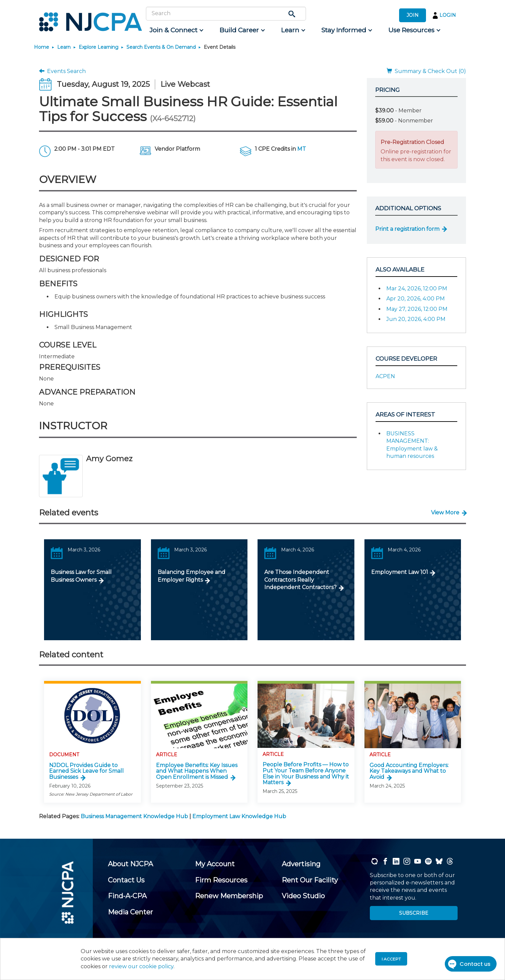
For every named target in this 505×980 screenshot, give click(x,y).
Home (42, 47)
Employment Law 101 (400, 572)
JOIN (413, 15)
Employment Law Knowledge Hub (239, 816)
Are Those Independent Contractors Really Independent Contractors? (300, 580)
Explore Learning (99, 47)
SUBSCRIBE (414, 913)
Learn (64, 47)
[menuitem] (176, 30)
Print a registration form (407, 229)
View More (445, 513)
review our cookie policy (141, 966)
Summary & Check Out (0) (426, 71)
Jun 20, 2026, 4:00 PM (416, 319)
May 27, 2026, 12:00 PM (417, 309)
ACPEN (385, 376)
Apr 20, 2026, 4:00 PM (416, 299)
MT (302, 149)
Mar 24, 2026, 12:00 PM (417, 288)
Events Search (62, 71)
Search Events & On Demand (161, 47)
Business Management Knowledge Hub (134, 816)
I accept (391, 959)
